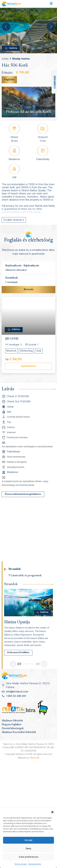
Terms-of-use (21, 864)
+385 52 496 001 (16, 696)
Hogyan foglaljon (11, 725)
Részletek (11, 351)
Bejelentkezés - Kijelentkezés (22, 266)
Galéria (11, 48)
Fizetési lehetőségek (13, 729)
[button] (52, 812)
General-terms (35, 864)
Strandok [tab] (15, 569)
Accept (28, 840)
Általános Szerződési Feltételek (19, 732)
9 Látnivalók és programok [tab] (25, 576)
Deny (28, 848)
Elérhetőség (26, 351)
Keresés (28, 289)
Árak (39, 351)
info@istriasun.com (17, 692)
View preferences (28, 857)
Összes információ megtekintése (23, 494)
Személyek (12, 278)
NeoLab (35, 758)
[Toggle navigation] (51, 4)
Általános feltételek (12, 721)
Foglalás (9, 80)
